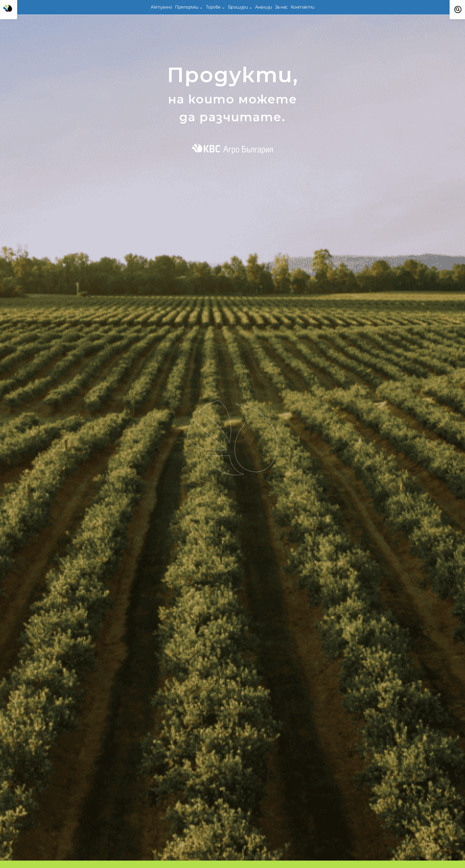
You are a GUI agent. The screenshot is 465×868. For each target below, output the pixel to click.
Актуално (161, 7)
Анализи (263, 7)
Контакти (302, 7)
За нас (281, 7)
